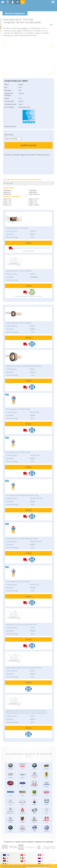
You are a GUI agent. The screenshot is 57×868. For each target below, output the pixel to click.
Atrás (51, 22)
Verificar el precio (29, 145)
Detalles (28, 243)
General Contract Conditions (24, 842)
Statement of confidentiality (44, 842)
